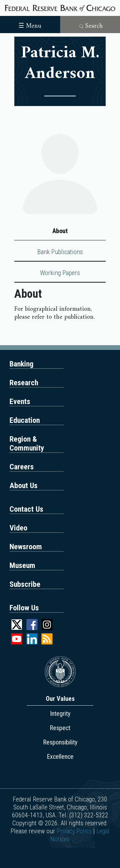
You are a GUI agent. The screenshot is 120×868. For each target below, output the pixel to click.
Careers (22, 467)
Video (18, 528)
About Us (24, 486)
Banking (21, 364)
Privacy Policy (74, 831)
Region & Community (27, 444)
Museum (22, 566)
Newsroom (26, 547)
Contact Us (26, 509)
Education (25, 420)
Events (20, 402)
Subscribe (25, 584)
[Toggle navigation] (30, 24)
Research (24, 383)
